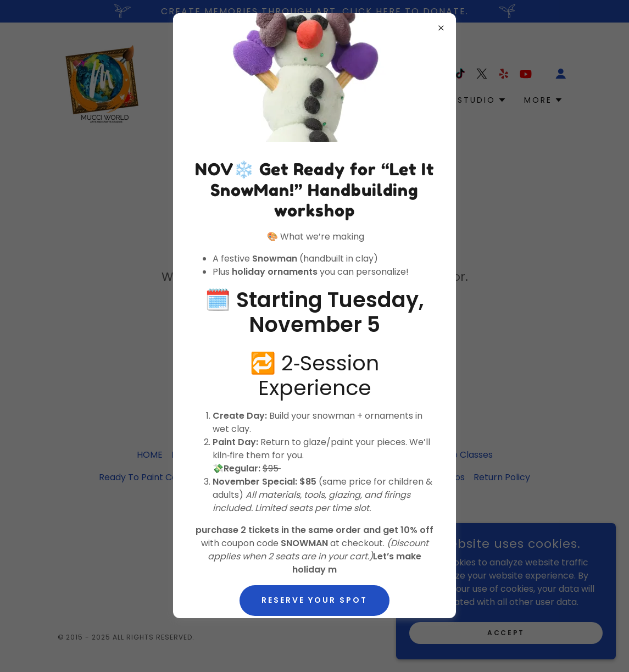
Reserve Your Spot (314, 600)
